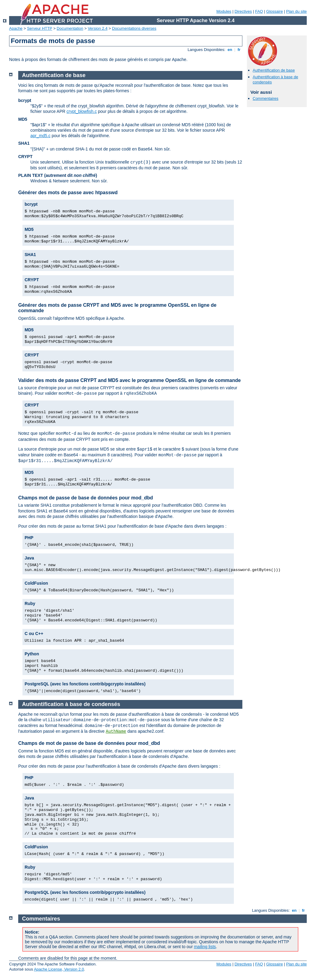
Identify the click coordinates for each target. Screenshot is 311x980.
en (230, 50)
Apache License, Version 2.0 (59, 969)
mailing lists (205, 947)
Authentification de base (274, 70)
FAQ (259, 11)
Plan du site (296, 11)
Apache (16, 28)
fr (239, 50)
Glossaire (275, 11)
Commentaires (266, 98)
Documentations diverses (134, 28)
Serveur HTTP (40, 28)
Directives (243, 11)
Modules (224, 11)
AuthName (116, 732)
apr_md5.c (40, 136)
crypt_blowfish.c (82, 111)
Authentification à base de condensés (71, 704)
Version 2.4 (98, 28)
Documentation (70, 28)
